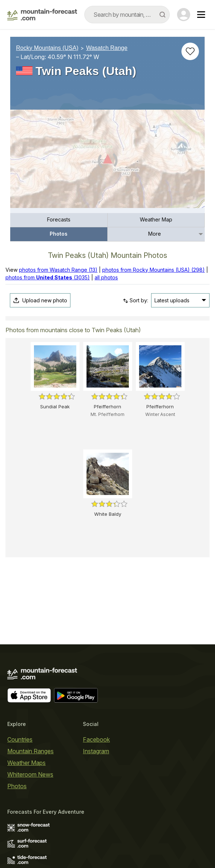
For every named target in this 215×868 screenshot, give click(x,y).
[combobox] (127, 15)
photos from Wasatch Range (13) (58, 270)
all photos (106, 277)
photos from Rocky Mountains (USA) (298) (153, 270)
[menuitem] (59, 220)
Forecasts (59, 219)
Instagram (96, 751)
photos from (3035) (48, 277)
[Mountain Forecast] (42, 15)
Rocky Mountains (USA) (47, 48)
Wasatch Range (107, 48)
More (155, 234)
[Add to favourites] (190, 51)
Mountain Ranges (30, 751)
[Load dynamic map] (107, 162)
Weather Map (156, 219)
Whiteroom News (30, 774)
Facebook (96, 739)
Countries (20, 739)
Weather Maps (26, 763)
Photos (59, 234)
